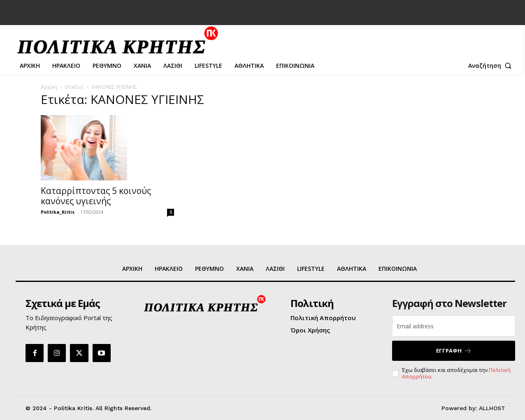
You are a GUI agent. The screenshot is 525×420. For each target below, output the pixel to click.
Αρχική (49, 87)
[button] (492, 66)
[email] (454, 326)
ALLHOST (492, 408)
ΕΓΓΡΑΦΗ (454, 351)
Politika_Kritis (58, 212)
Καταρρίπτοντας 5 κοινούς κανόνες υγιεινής (96, 196)
